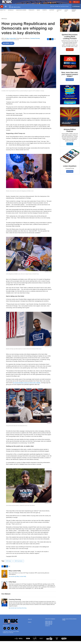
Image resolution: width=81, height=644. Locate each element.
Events (45, 13)
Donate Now (70, 83)
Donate (77, 3)
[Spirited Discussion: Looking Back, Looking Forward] (70, 28)
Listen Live (66, 14)
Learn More (70, 53)
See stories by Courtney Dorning (18, 611)
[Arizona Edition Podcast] (70, 120)
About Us (3, 13)
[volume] (6, 9)
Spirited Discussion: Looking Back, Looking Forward (70, 40)
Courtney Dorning (35, 41)
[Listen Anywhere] (70, 159)
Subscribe (70, 147)
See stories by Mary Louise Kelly (17, 579)
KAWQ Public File (49, 626)
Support (52, 13)
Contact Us (59, 14)
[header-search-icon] (71, 3)
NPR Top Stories (19, 564)
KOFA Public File (49, 627)
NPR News (4, 22)
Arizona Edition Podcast (70, 133)
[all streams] (76, 9)
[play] (2, 9)
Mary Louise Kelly (11, 41)
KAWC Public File (49, 624)
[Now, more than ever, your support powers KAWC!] (70, 65)
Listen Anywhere (70, 169)
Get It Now (70, 174)
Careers (30, 625)
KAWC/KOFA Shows (21, 13)
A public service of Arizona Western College (69, 622)
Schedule (11, 13)
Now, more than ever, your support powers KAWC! (70, 77)
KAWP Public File (49, 625)
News (38, 13)
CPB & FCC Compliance (50, 622)
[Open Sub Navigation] (1, 15)
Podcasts (31, 13)
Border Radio (74, 14)
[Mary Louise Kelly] (4, 577)
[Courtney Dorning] (4, 605)
